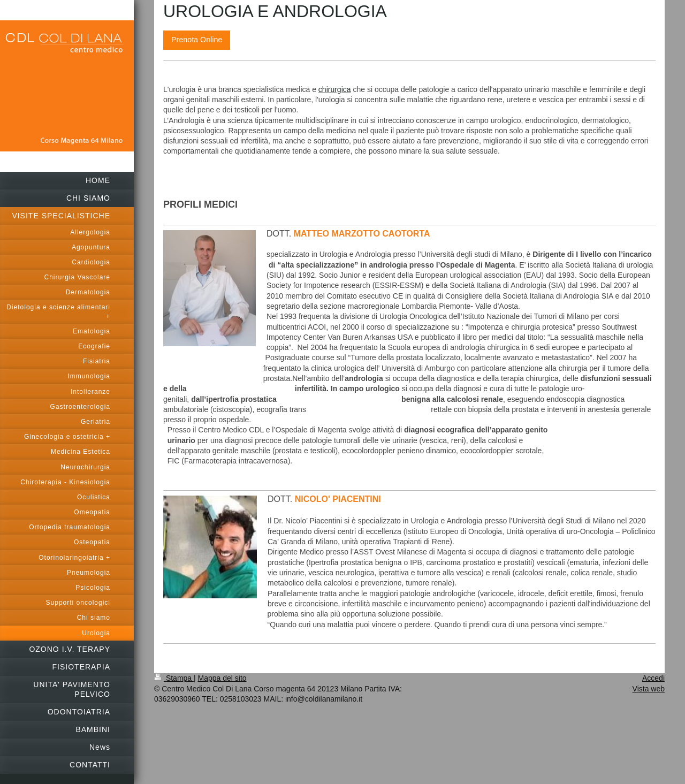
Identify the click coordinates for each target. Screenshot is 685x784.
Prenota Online (197, 40)
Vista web (649, 689)
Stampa (174, 678)
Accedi (653, 678)
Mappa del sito (222, 678)
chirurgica (335, 89)
